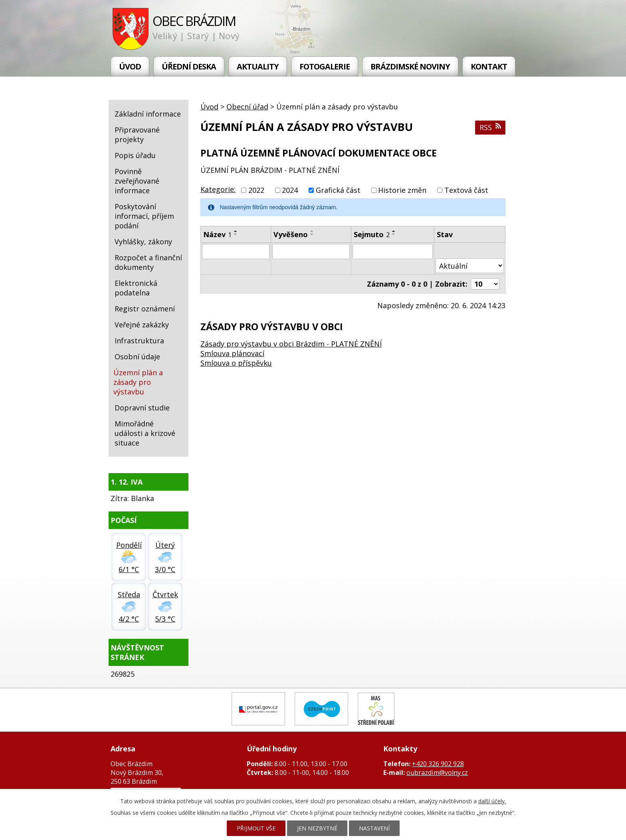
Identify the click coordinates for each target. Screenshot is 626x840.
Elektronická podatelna (136, 288)
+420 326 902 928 (438, 764)
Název (217, 234)
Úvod (130, 66)
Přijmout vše (256, 828)
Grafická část (338, 190)
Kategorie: (218, 189)
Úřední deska (189, 66)
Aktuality (258, 66)
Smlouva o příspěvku (236, 363)
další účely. (492, 801)
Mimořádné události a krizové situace (145, 433)
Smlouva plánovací (232, 353)
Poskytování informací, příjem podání (144, 216)
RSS (490, 127)
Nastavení (374, 828)
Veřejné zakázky (142, 325)
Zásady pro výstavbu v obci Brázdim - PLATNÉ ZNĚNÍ (291, 344)
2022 (256, 190)
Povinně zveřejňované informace (137, 181)
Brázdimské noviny (410, 66)
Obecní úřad (247, 107)
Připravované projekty (137, 135)
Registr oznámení (145, 309)
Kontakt (489, 66)
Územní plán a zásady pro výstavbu (138, 382)
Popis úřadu (135, 155)
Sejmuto (372, 234)
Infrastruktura (139, 341)
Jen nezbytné (317, 828)
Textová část (466, 190)
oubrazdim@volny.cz (437, 773)
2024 (290, 190)
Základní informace (148, 114)
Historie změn (402, 190)
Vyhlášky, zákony (143, 242)
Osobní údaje (137, 357)
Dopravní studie (142, 408)
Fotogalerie (325, 66)
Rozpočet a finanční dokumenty (148, 262)
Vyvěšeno (291, 234)
